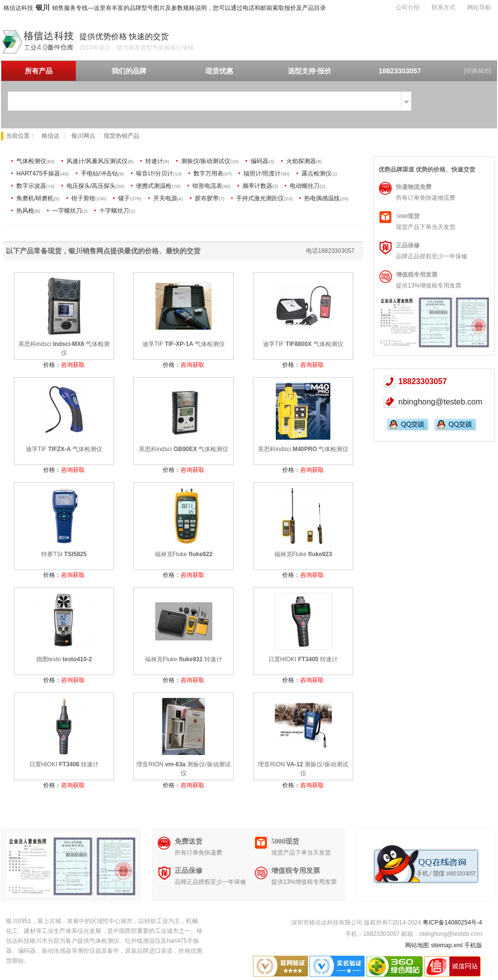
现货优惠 (219, 71)
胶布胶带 (207, 198)
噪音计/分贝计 (155, 173)
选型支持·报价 (310, 71)
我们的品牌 (129, 71)
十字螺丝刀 (114, 211)
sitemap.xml (447, 945)
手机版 (473, 945)
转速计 (154, 161)
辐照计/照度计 (262, 173)
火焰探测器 (301, 161)
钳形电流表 (207, 186)
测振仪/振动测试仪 (206, 161)
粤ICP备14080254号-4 (452, 922)
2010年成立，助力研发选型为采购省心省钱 (137, 48)
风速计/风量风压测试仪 (97, 161)
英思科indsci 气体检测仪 (64, 348)
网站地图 (417, 945)
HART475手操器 (38, 173)
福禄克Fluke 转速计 (184, 659)
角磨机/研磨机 (35, 198)
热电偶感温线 (322, 198)
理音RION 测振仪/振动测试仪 (183, 769)
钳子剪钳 (83, 198)
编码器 (259, 161)
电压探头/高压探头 (91, 186)
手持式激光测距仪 (260, 198)
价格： (64, 365)
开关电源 (165, 198)
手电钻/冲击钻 (99, 173)
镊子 (124, 198)
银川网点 (83, 136)
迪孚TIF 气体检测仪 (184, 344)
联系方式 (443, 7)
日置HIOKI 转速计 (303, 659)
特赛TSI (64, 554)
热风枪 (25, 211)
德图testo (64, 659)
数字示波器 (31, 186)
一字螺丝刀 (67, 211)
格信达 (51, 136)
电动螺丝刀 (305, 186)
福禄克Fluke (184, 554)
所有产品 (39, 71)
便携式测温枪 (154, 186)
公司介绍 (408, 7)
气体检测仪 (31, 161)
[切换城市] (477, 71)
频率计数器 (257, 186)
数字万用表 (208, 173)
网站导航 (479, 7)
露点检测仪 (316, 173)
